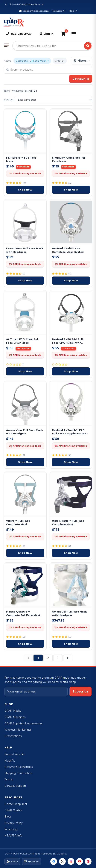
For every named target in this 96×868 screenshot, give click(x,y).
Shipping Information (18, 773)
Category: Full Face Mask (32, 61)
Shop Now (25, 190)
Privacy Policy (14, 823)
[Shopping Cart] (63, 34)
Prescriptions (13, 736)
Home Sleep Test (16, 804)
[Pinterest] (88, 861)
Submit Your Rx (15, 754)
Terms (9, 779)
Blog (8, 817)
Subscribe (80, 691)
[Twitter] (62, 861)
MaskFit (10, 761)
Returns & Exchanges (19, 767)
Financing (11, 829)
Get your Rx (81, 79)
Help (73, 11)
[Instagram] (71, 861)
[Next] (68, 658)
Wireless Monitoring (18, 730)
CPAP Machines (15, 717)
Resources (58, 11)
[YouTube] (80, 861)
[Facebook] (54, 861)
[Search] (88, 46)
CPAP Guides (13, 810)
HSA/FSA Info (13, 836)
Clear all (60, 61)
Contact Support (15, 786)
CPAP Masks (13, 711)
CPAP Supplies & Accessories (23, 723)
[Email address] (36, 692)
